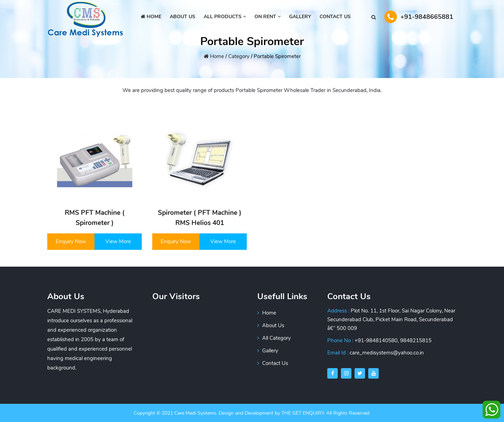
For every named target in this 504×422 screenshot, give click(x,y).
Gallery (268, 351)
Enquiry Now (71, 241)
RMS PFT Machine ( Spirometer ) (95, 218)
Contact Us (335, 17)
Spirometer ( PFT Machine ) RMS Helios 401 (200, 218)
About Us (271, 325)
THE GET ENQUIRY (303, 413)
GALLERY (300, 17)
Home (151, 17)
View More (118, 241)
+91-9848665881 (419, 17)
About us (183, 17)
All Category (274, 338)
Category (239, 56)
